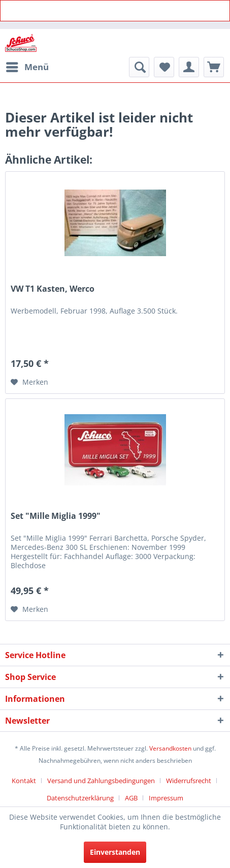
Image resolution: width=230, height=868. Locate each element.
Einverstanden (115, 852)
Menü (27, 66)
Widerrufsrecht (189, 781)
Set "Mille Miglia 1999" (56, 516)
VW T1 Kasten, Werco (53, 289)
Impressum (166, 798)
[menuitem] (27, 67)
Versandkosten (170, 748)
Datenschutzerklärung (80, 798)
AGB (131, 798)
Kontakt (24, 781)
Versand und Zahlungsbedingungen (101, 781)
